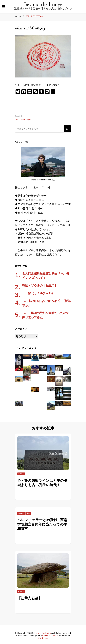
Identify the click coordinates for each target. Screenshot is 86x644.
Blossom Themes (50, 636)
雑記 (28, 513)
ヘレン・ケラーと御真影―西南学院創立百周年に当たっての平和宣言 (42, 524)
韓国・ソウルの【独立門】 (40, 286)
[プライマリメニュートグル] (4, 6)
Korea (21, 592)
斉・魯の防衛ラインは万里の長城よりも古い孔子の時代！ (42, 483)
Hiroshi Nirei (45, 180)
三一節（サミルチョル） (38, 293)
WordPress (43, 638)
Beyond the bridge (43, 4)
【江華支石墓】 (30, 598)
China (21, 474)
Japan (21, 513)
